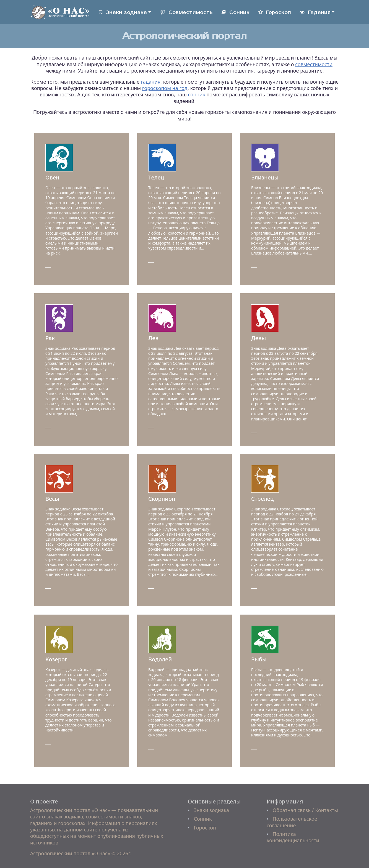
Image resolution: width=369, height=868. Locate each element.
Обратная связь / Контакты (305, 810)
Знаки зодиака (123, 12)
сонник (197, 94)
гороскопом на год (165, 88)
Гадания (315, 12)
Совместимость (186, 12)
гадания (151, 82)
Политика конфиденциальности (293, 837)
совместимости (314, 64)
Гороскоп (275, 12)
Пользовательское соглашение (292, 822)
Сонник (236, 12)
